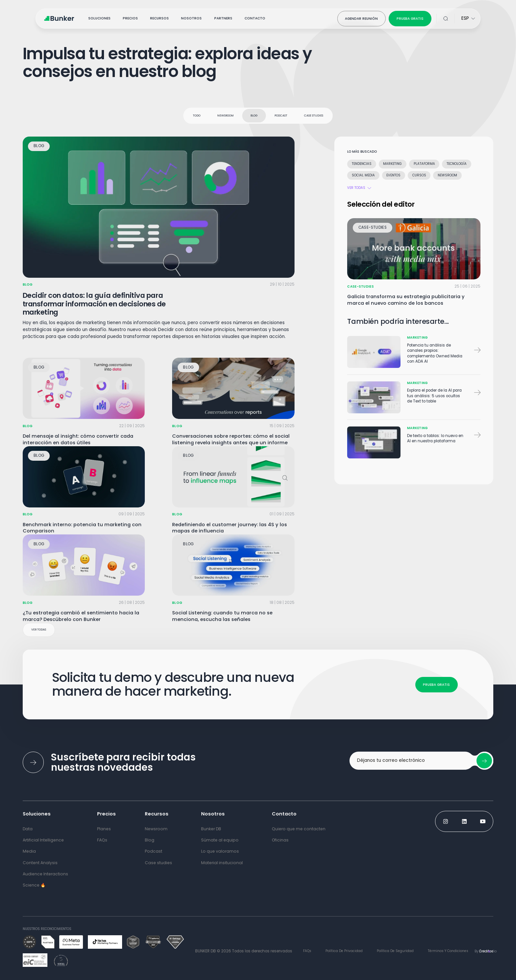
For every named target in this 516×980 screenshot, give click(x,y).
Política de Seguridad (395, 951)
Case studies (314, 116)
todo (197, 116)
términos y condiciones (448, 951)
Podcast (281, 116)
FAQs (307, 951)
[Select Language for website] (468, 19)
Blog (254, 116)
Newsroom (225, 116)
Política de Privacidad (344, 951)
